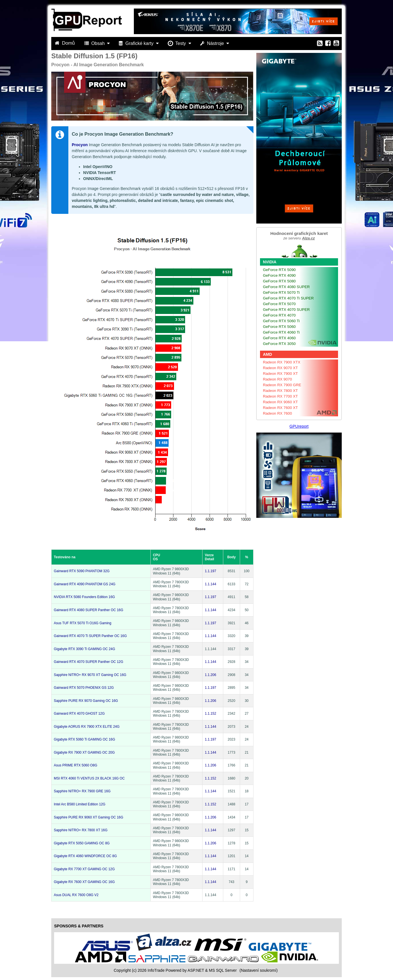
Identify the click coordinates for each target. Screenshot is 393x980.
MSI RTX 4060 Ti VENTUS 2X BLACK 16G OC (89, 778)
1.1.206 (210, 675)
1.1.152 (210, 714)
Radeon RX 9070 (277, 379)
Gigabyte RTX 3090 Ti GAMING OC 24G (84, 649)
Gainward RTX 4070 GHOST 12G (79, 714)
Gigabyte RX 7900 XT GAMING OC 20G (84, 752)
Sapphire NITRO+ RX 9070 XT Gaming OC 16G (90, 675)
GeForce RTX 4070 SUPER (286, 310)
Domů (65, 43)
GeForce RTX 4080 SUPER (286, 287)
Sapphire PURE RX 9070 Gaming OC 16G (86, 701)
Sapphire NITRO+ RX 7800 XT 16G (81, 830)
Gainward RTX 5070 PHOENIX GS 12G (84, 688)
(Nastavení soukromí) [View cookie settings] (259, 970)
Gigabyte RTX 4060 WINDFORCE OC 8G (85, 856)
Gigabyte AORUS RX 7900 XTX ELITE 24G (87, 727)
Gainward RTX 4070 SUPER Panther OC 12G (89, 662)
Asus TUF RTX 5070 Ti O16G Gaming (83, 623)
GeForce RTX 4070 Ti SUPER (288, 298)
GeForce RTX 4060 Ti (281, 332)
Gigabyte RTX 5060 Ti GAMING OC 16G (84, 739)
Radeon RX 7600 (277, 413)
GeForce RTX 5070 (279, 304)
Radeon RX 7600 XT (280, 408)
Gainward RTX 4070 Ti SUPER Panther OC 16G (90, 636)
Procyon (80, 145)
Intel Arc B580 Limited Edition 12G (80, 804)
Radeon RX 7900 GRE (282, 385)
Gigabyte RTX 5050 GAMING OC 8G (82, 843)
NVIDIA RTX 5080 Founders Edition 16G (84, 597)
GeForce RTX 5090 (279, 270)
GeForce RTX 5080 (279, 281)
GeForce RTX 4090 (279, 275)
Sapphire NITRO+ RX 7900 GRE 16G (82, 791)
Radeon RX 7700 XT (280, 396)
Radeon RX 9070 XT (280, 368)
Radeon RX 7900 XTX (282, 362)
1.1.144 (210, 584)
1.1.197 (210, 571)
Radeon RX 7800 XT (280, 391)
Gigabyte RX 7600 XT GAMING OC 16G (84, 882)
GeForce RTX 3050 (279, 344)
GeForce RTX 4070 (279, 315)
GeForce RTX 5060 (279, 327)
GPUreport (299, 426)
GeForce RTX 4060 (279, 338)
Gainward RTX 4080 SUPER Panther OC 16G (89, 610)
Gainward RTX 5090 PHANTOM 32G (82, 571)
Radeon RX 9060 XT (280, 402)
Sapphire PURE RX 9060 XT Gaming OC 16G (89, 817)
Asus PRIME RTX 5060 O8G (75, 765)
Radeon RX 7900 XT (280, 374)
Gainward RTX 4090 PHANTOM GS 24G (85, 584)
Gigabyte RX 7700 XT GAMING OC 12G (84, 869)
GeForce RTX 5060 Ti (281, 321)
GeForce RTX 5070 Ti (281, 292)
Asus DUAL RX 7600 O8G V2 (76, 895)
